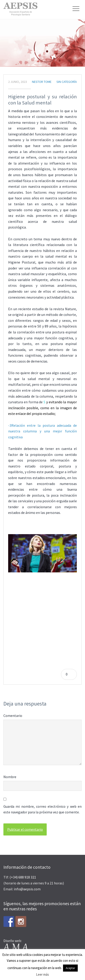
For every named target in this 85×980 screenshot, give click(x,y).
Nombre (10, 777)
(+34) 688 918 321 (23, 877)
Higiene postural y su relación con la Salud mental (42, 100)
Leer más (42, 974)
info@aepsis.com (27, 889)
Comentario (13, 716)
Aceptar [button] (70, 968)
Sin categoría (67, 82)
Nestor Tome (42, 82)
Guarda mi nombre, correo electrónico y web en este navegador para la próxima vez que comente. (42, 809)
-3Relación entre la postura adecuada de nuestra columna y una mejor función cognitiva (42, 431)
